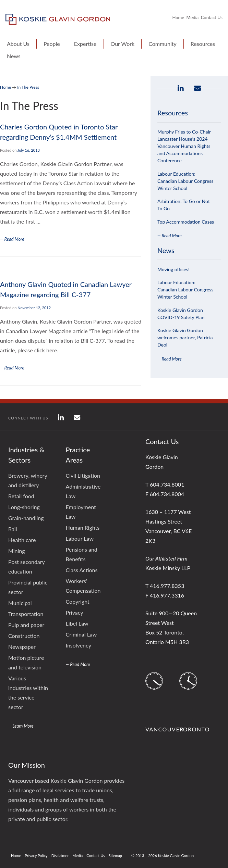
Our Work (123, 44)
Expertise (85, 44)
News (14, 56)
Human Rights (83, 527)
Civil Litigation (83, 475)
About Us (18, 44)
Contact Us (212, 17)
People (52, 44)
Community (163, 44)
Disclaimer (60, 856)
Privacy (75, 612)
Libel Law (77, 623)
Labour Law (80, 538)
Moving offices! (173, 269)
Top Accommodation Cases (186, 222)
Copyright (78, 601)
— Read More (170, 236)
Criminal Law (81, 634)
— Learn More (21, 726)
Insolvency (79, 645)
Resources (203, 44)
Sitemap (115, 856)
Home (178, 17)
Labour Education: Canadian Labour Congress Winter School (185, 181)
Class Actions (82, 570)
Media (193, 17)
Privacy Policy (36, 856)
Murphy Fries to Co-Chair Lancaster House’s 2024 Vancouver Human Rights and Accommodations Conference (184, 146)
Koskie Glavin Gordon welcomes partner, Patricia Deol (185, 337)
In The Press (28, 87)
